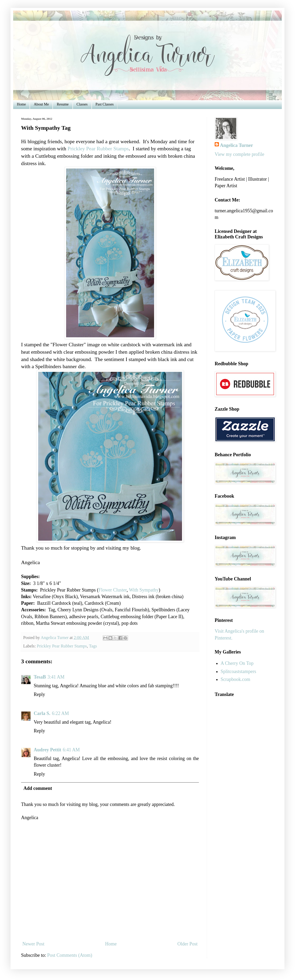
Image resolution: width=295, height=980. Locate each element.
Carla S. (42, 713)
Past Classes (105, 104)
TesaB (40, 677)
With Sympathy (144, 590)
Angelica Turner (237, 145)
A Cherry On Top (237, 663)
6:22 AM (60, 713)
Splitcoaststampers (239, 671)
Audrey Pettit (47, 750)
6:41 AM (71, 750)
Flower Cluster (113, 590)
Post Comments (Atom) (70, 955)
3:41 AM (56, 677)
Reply (39, 694)
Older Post (188, 944)
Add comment (38, 788)
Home (21, 104)
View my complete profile (239, 154)
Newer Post (33, 944)
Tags (93, 646)
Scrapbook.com (235, 679)
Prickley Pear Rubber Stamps (98, 148)
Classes (82, 104)
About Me (41, 104)
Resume (63, 104)
